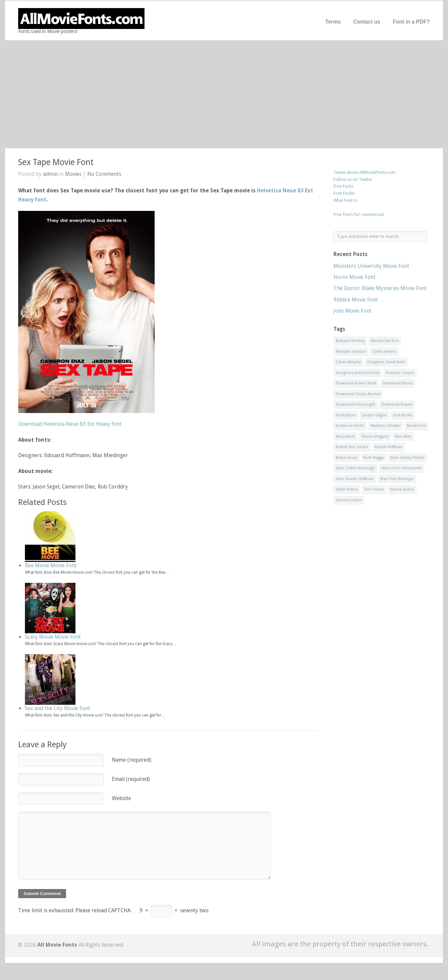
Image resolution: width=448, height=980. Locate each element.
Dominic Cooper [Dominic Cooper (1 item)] (400, 373)
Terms (333, 22)
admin (51, 174)
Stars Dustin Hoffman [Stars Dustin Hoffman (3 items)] (355, 479)
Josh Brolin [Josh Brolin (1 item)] (403, 415)
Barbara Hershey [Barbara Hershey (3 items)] (350, 341)
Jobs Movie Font (353, 311)
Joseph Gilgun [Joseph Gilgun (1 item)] (374, 415)
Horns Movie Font (355, 277)
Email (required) (131, 779)
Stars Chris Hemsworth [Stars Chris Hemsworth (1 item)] (402, 468)
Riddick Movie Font (356, 300)
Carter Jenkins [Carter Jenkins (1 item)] (385, 352)
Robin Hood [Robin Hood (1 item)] (346, 458)
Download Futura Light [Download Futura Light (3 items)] (356, 404)
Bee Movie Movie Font (51, 565)
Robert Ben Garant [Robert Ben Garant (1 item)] (352, 447)
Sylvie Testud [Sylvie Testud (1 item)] (347, 489)
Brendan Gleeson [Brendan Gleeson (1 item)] (351, 352)
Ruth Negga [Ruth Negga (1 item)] (374, 458)
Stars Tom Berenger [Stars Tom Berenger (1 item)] (397, 479)
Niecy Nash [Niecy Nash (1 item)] (345, 436)
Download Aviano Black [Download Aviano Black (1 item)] (356, 383)
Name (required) (132, 760)
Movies (73, 174)
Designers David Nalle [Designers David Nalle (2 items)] (386, 362)
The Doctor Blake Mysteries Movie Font (380, 288)
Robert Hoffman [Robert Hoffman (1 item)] (389, 447)
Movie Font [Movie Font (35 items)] (416, 426)
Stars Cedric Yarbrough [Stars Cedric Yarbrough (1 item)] (355, 468)
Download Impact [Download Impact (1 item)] (397, 404)
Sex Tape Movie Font (56, 162)
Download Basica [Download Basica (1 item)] (398, 383)
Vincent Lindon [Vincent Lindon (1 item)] (349, 500)
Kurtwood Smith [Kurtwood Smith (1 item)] (350, 426)
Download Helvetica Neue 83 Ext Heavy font (70, 424)
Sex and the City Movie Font (58, 708)
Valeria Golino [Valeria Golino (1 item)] (402, 489)
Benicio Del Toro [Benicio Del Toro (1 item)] (385, 341)
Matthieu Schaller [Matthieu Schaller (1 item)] (386, 426)
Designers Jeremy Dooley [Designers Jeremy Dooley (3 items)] (358, 373)
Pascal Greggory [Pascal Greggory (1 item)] (375, 436)
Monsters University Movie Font (371, 266)
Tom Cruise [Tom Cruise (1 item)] (374, 489)
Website (121, 798)
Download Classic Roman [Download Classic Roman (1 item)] (358, 394)
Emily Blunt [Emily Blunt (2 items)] (346, 415)
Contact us (367, 22)
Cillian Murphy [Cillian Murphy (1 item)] (348, 362)
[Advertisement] (224, 94)
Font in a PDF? (411, 22)
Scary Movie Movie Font (53, 637)
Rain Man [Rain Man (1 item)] (403, 436)
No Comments (104, 174)
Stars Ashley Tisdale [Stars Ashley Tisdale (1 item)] (407, 458)
